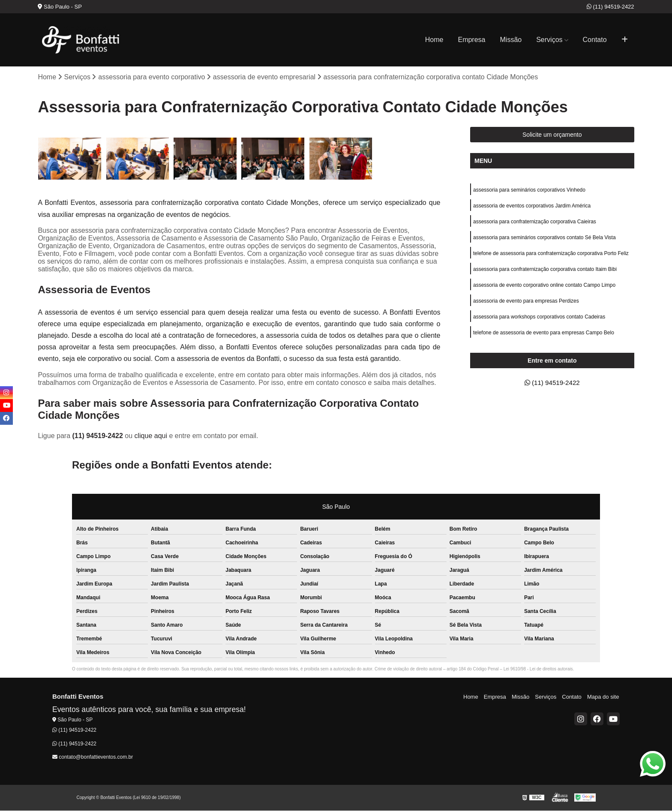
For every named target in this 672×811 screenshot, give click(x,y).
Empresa (471, 40)
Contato (595, 40)
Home (434, 40)
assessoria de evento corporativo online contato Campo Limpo (544, 288)
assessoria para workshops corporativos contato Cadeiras (539, 321)
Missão (511, 40)
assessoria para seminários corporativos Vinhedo (529, 190)
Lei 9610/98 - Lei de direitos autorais (538, 669)
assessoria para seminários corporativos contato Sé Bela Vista (544, 239)
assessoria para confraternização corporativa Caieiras (535, 223)
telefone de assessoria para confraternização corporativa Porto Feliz (551, 255)
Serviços (549, 40)
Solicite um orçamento (552, 135)
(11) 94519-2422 (610, 7)
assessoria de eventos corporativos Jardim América (532, 207)
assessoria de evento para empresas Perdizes (526, 304)
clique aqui (151, 436)
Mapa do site (604, 697)
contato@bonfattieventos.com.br (93, 757)
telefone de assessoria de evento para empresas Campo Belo (544, 337)
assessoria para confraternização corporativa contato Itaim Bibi (545, 272)
